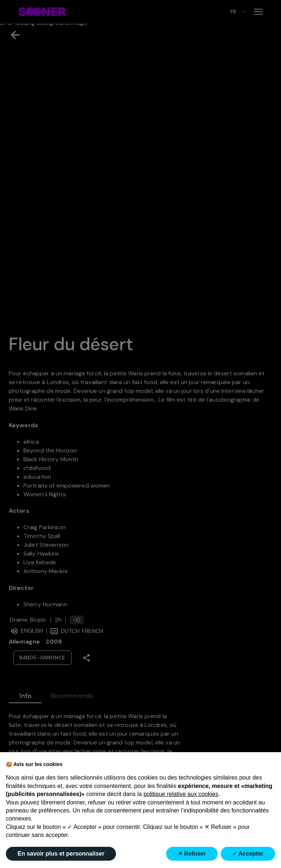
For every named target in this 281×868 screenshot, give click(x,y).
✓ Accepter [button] (248, 854)
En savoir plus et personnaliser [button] (61, 854)
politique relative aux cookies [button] (181, 794)
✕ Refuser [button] (192, 854)
